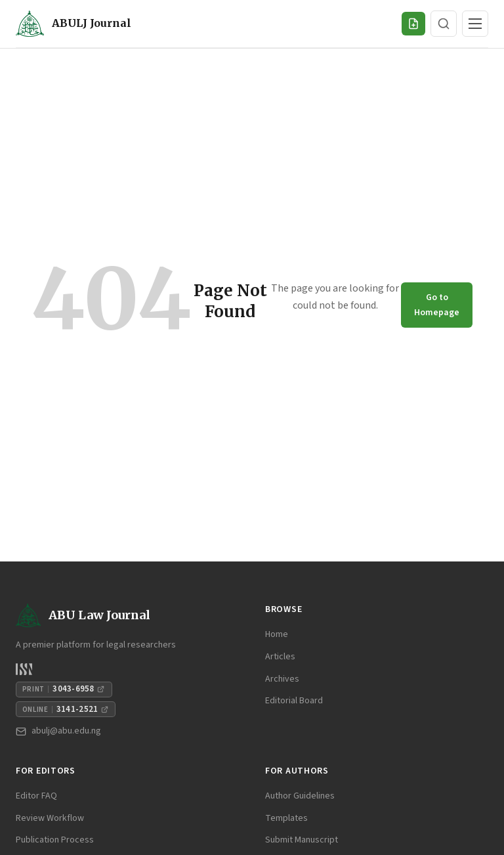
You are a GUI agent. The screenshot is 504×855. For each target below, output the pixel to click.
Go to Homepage (437, 305)
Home (277, 634)
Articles (280, 657)
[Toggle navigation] (475, 24)
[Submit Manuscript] (413, 24)
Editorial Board (294, 701)
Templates (286, 818)
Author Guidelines (300, 796)
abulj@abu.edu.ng (58, 731)
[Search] (444, 24)
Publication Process (55, 840)
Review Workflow (50, 818)
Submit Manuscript (302, 840)
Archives (282, 679)
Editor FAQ (36, 796)
